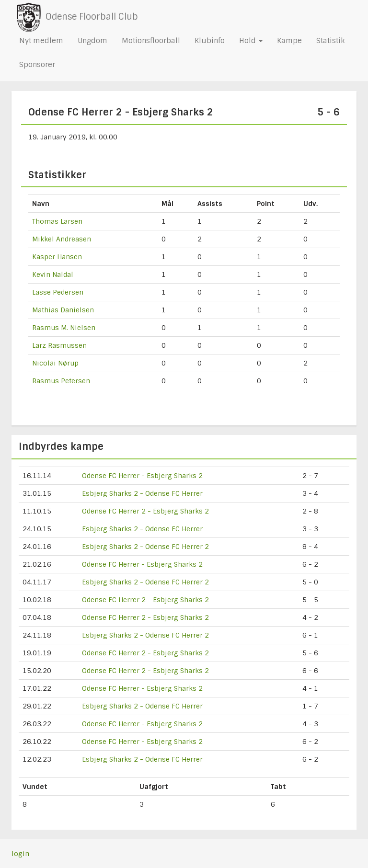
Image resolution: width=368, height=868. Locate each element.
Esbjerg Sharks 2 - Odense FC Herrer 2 (145, 547)
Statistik (330, 41)
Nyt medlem (41, 41)
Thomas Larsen (57, 221)
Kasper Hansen (57, 257)
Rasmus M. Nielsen (64, 328)
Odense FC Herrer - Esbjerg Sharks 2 (142, 476)
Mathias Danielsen (63, 310)
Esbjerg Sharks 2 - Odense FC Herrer (142, 493)
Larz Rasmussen (59, 345)
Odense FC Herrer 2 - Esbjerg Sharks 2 (145, 511)
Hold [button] (251, 41)
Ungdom (92, 41)
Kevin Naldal (53, 274)
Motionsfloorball (151, 41)
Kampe (289, 41)
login (20, 854)
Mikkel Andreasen (62, 239)
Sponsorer (37, 65)
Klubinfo (210, 41)
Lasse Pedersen (58, 292)
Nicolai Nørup (55, 363)
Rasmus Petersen (61, 381)
